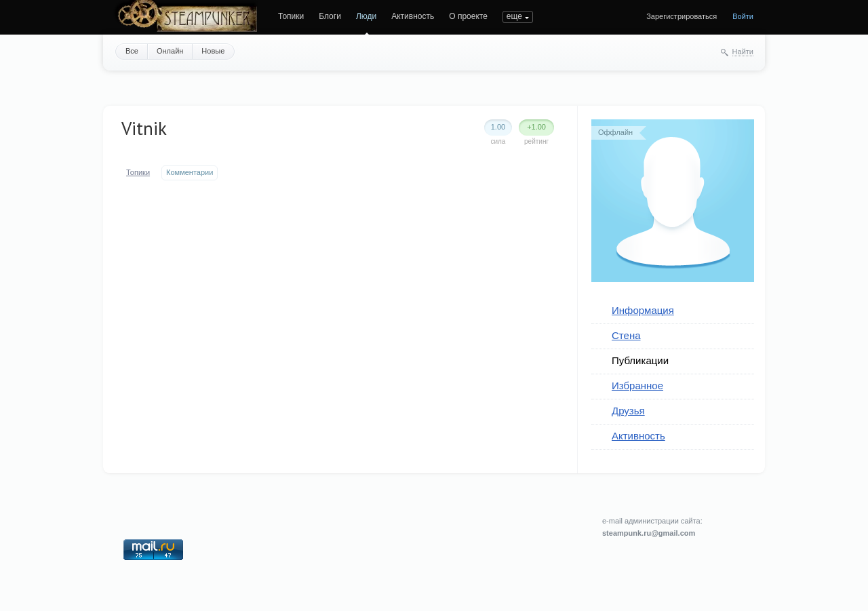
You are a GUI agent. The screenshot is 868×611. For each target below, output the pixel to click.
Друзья (628, 411)
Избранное (637, 386)
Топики (291, 16)
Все (132, 51)
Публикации (640, 360)
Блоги (330, 16)
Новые (213, 51)
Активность (413, 16)
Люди (366, 16)
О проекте (468, 16)
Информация (643, 310)
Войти (743, 16)
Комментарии (190, 172)
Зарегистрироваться (682, 16)
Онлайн (170, 51)
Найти (743, 52)
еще (514, 16)
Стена (626, 335)
